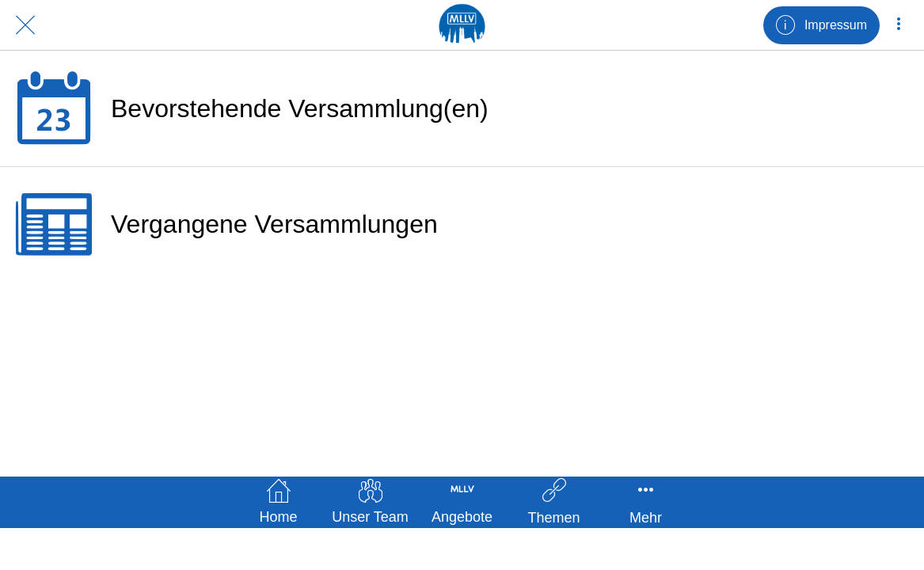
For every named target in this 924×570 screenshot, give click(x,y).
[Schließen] (25, 25)
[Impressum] (821, 25)
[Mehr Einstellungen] (899, 25)
